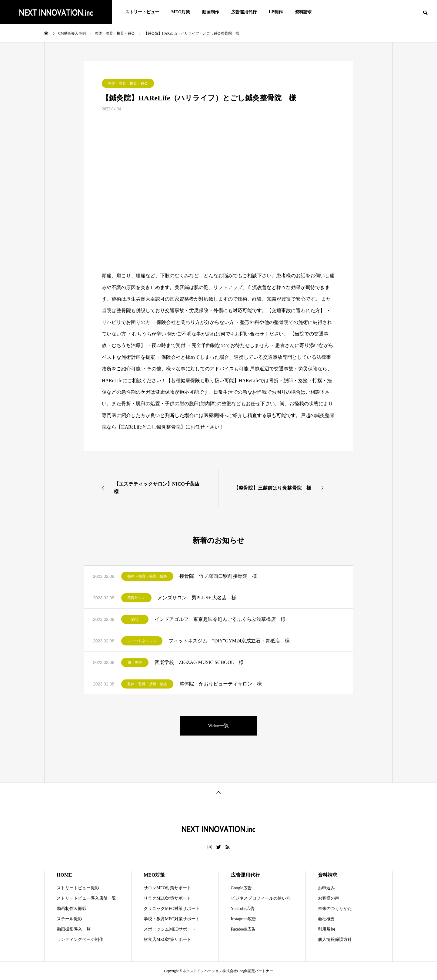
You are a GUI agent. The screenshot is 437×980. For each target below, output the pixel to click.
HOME (64, 875)
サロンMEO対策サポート (167, 888)
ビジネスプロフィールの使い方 (261, 898)
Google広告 (241, 888)
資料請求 (303, 12)
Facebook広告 (243, 929)
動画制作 (211, 12)
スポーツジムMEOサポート (170, 929)
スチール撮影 (69, 919)
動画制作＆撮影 (72, 909)
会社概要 (326, 919)
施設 (135, 619)
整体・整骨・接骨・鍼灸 (128, 83)
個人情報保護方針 (335, 940)
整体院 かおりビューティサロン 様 (221, 684)
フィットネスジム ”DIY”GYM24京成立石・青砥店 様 (229, 641)
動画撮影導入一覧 (74, 929)
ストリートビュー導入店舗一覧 (86, 898)
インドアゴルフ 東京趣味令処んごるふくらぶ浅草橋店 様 (220, 619)
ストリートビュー (142, 12)
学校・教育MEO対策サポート (172, 919)
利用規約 (326, 929)
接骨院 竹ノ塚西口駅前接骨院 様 (218, 576)
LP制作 (276, 12)
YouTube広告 (243, 909)
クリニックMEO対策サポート (172, 909)
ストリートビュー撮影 (78, 888)
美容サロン (136, 598)
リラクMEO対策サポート (167, 898)
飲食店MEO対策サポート (167, 940)
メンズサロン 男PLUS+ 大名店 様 (197, 598)
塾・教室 (135, 662)
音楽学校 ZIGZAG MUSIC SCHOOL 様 (199, 662)
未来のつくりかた (335, 909)
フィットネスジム (142, 641)
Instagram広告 (244, 919)
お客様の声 (329, 898)
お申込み (326, 888)
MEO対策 (180, 12)
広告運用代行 (244, 12)
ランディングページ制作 (80, 940)
